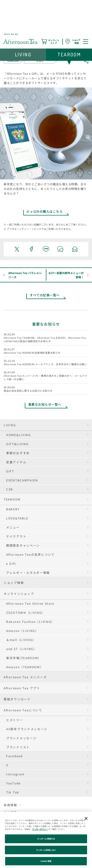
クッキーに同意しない (46, 850)
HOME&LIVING (19, 435)
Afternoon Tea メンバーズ (25, 677)
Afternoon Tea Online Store (30, 603)
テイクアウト (16, 536)
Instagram (15, 774)
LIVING (10, 425)
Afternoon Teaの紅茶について (30, 554)
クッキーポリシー (40, 829)
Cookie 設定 (46, 861)
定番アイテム (16, 462)
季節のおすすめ (18, 453)
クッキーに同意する (46, 839)
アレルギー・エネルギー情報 (28, 572)
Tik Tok (13, 792)
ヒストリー (15, 720)
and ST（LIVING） (21, 649)
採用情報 (10, 805)
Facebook (15, 756)
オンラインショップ (19, 594)
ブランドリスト (18, 747)
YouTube (13, 783)
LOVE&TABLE (17, 518)
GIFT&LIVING (17, 444)
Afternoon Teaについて (23, 710)
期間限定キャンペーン (23, 545)
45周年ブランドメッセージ (27, 729)
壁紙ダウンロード (17, 699)
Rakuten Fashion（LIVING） (30, 622)
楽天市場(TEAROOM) (23, 658)
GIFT (10, 471)
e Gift (11, 563)
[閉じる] (86, 818)
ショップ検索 (14, 583)
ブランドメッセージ (21, 738)
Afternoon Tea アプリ (22, 688)
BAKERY (13, 509)
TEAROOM (12, 499)
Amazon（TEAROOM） (25, 667)
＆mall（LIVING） (21, 640)
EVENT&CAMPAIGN (22, 480)
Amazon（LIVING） (22, 631)
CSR (10, 489)
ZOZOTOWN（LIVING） (26, 612)
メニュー (13, 527)
